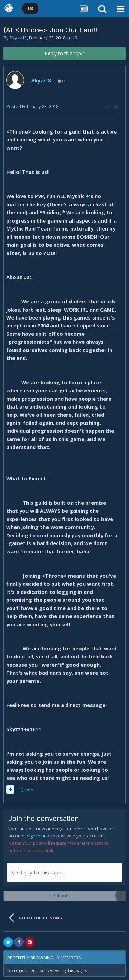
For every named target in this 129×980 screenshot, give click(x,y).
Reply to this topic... (39, 872)
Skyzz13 (18, 38)
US (74, 38)
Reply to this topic (65, 53)
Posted (32, 106)
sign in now (39, 836)
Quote (27, 790)
